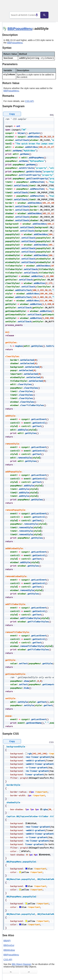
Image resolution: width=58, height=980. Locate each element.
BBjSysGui (9, 945)
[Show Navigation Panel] (50, 6)
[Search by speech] (34, 15)
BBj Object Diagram (21, 964)
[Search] (47, 15)
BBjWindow (9, 950)
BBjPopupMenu (20, 29)
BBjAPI (7, 941)
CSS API (29, 101)
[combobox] (25, 15)
